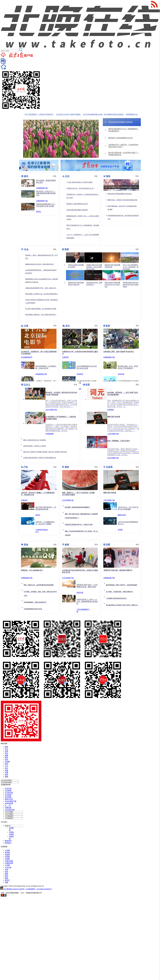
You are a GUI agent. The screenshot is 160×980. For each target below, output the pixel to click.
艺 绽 (8, 805)
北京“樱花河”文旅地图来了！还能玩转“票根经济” (39, 114)
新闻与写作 (9, 799)
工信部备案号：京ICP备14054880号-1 (39, 889)
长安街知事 (9, 803)
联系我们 (8, 843)
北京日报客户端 (11, 801)
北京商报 (8, 795)
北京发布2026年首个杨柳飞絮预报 (71, 114)
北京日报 (8, 788)
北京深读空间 (10, 810)
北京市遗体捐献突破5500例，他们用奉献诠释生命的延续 (106, 114)
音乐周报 (8, 797)
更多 (55, 176)
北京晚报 (8, 791)
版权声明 (8, 841)
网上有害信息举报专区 (15, 896)
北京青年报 (9, 793)
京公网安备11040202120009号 (14, 889)
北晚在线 (8, 808)
